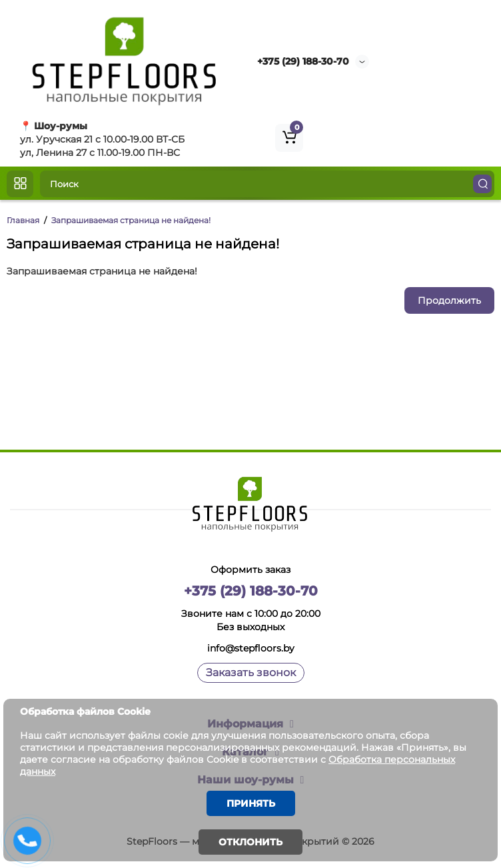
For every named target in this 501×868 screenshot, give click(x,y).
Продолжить (449, 300)
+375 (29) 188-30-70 (303, 61)
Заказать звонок (251, 672)
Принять (251, 803)
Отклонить (250, 842)
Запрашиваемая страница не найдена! (131, 220)
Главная (23, 220)
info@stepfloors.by (251, 648)
